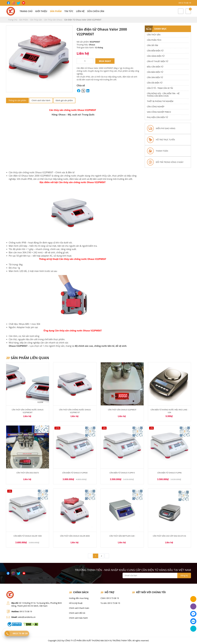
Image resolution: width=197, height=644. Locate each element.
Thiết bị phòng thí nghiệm (160, 101)
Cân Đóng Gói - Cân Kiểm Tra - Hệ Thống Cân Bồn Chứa (163, 95)
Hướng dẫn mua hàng (79, 598)
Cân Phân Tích (154, 40)
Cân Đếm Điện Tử (155, 51)
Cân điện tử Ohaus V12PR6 (169, 473)
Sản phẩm (56, 11)
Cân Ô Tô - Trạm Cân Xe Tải (160, 88)
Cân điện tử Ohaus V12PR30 (75, 473)
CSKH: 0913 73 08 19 (110, 598)
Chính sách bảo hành (41, 100)
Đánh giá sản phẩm (64, 100)
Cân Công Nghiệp (156, 107)
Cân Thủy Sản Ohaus (53, 20)
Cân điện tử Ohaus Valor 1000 (28, 536)
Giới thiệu (41, 11)
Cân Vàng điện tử (156, 56)
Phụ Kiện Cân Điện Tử (157, 117)
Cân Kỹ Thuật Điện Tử (158, 61)
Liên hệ (80, 11)
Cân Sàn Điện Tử (155, 77)
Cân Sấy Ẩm (152, 45)
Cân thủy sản (36, 20)
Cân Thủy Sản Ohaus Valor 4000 (75, 536)
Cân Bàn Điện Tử (155, 72)
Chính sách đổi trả (77, 613)
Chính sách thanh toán (79, 608)
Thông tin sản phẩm (17, 100)
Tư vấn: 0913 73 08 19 (110, 603)
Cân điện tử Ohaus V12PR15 (122, 473)
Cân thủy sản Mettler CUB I (122, 536)
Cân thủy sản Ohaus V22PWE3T (122, 410)
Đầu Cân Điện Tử (155, 67)
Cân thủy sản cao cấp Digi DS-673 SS (169, 536)
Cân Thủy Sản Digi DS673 (28, 473)
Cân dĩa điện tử (155, 83)
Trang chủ (26, 11)
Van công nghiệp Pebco (159, 112)
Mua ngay (105, 61)
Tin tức (69, 11)
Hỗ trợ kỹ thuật (76, 603)
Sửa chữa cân (96, 11)
